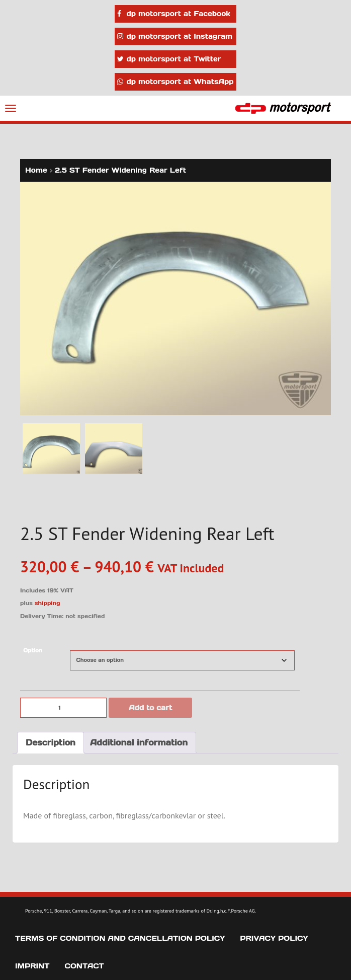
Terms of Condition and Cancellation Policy (120, 938)
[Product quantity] (63, 708)
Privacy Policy (274, 938)
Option (33, 651)
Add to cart (150, 708)
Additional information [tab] (139, 742)
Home (36, 170)
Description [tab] (51, 742)
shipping (48, 603)
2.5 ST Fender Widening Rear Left (120, 170)
